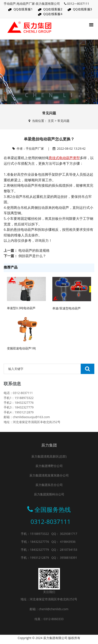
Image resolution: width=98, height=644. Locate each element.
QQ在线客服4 (53, 14)
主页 (51, 121)
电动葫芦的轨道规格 (34, 250)
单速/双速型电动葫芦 (67, 308)
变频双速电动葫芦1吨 (21, 348)
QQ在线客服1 (23, 9)
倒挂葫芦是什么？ (32, 256)
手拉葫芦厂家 (35, 148)
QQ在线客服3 (83, 9)
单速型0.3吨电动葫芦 (21, 308)
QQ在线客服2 (53, 9)
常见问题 (63, 121)
